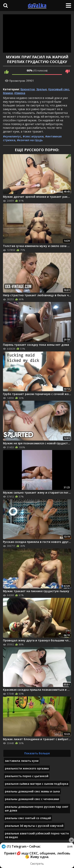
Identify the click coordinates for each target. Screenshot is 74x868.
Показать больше (37, 753)
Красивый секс (59, 89)
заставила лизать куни (22, 761)
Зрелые (42, 89)
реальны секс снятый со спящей (28, 818)
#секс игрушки (33, 136)
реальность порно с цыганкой (27, 776)
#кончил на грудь (30, 140)
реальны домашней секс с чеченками (32, 799)
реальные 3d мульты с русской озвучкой (34, 826)
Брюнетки (28, 89)
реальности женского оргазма (27, 768)
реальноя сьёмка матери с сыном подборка (37, 784)
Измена (20, 93)
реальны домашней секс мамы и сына (32, 791)
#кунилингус (12, 136)
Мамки (8, 93)
